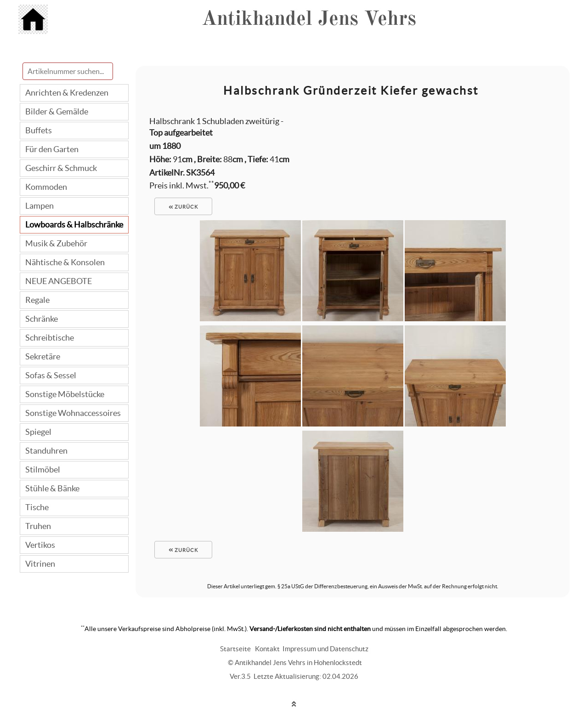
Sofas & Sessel (51, 375)
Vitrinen (40, 564)
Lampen (40, 206)
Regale (37, 300)
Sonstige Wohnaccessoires (73, 413)
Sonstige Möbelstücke (65, 394)
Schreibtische (50, 338)
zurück (183, 207)
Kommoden (46, 187)
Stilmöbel (43, 469)
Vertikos (40, 545)
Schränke (42, 319)
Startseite (235, 649)
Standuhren (46, 451)
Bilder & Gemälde (57, 111)
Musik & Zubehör (56, 243)
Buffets (39, 130)
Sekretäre (43, 356)
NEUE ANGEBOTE (59, 281)
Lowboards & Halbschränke (74, 225)
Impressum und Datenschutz (325, 649)
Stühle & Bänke (52, 488)
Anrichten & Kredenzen (67, 93)
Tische (37, 507)
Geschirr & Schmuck (61, 168)
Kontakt (267, 649)
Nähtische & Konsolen (65, 262)
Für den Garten (52, 149)
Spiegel (38, 432)
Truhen (38, 526)
